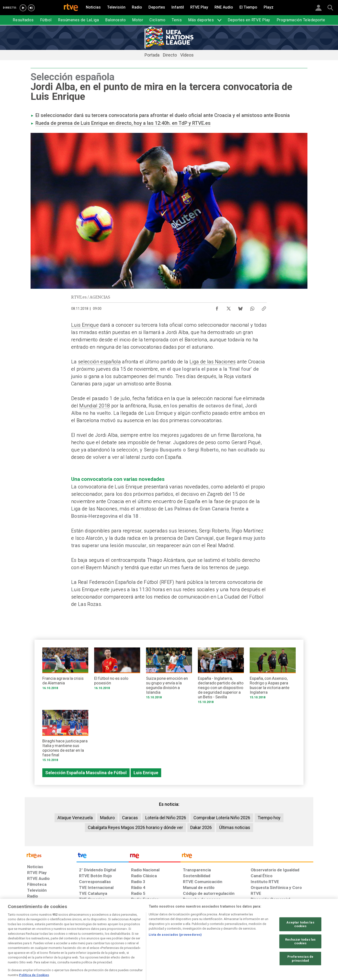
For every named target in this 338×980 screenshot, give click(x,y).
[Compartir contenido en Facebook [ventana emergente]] (217, 307)
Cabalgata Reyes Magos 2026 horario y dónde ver (135, 827)
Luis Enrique (85, 325)
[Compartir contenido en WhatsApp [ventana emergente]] (252, 307)
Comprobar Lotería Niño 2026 (222, 818)
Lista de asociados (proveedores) (175, 948)
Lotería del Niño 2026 (166, 818)
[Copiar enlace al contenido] (264, 307)
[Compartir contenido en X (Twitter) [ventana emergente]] (229, 307)
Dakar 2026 (201, 827)
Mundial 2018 (95, 406)
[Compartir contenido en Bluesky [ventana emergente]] (240, 307)
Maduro (107, 818)
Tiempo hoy (269, 818)
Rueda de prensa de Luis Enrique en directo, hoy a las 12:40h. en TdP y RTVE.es (123, 123)
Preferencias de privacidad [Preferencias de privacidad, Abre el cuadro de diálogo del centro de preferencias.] (300, 972)
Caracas (130, 818)
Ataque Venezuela (75, 818)
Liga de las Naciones (213, 362)
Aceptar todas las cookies (300, 938)
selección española (99, 362)
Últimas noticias (235, 827)
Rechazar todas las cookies (300, 955)
